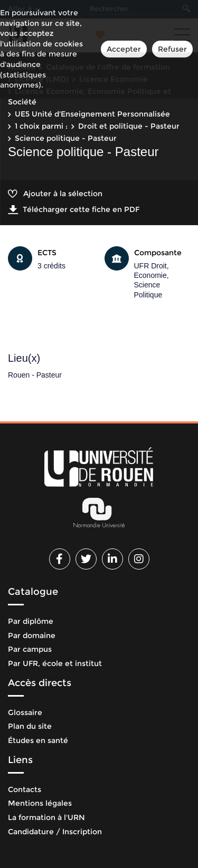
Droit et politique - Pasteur (129, 126)
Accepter (124, 49)
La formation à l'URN (46, 817)
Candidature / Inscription (55, 832)
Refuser (172, 49)
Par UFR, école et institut (55, 663)
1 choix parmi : (41, 126)
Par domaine (32, 635)
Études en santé (38, 740)
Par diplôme (31, 621)
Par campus (30, 649)
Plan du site (30, 726)
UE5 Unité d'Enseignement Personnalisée (92, 114)
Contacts (25, 789)
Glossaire (25, 712)
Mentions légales (40, 803)
